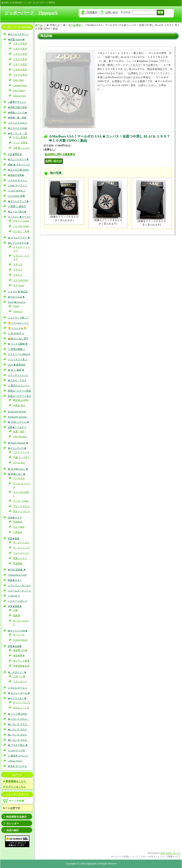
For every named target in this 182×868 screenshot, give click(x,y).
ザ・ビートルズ (21, 542)
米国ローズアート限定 (19, 391)
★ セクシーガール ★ (19, 693)
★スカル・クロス (17, 380)
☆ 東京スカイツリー (19, 385)
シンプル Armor (21, 226)
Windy (16, 306)
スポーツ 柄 (19, 676)
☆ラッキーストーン (18, 375)
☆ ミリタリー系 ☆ (18, 359)
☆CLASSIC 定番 (16, 196)
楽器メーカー (20, 558)
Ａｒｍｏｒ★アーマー (19, 217)
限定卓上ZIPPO (21, 400)
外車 (15, 610)
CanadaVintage (20, 85)
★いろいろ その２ (19, 724)
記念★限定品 (15, 154)
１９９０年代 (20, 75)
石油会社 (18, 522)
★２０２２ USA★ (17, 128)
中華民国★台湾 (21, 666)
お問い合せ (111, 12)
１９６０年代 (20, 59)
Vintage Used (19, 96)
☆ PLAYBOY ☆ (16, 333)
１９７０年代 (20, 64)
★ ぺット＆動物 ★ (18, 344)
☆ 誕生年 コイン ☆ (18, 756)
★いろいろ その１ (19, 719)
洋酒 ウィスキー (22, 457)
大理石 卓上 (19, 405)
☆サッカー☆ (20, 681)
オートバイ (19, 635)
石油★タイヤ (15, 518)
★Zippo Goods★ (16, 297)
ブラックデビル (21, 506)
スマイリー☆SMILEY (19, 354)
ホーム (39, 25)
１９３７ (18, 270)
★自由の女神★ (16, 175)
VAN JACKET (20, 436)
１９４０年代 (20, 49)
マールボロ (19, 478)
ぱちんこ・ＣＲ (21, 708)
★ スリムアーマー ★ (19, 238)
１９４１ (18, 275)
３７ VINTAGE (21, 280)
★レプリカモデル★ (18, 243)
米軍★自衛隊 (15, 646)
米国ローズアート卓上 (19, 396)
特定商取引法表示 (16, 817)
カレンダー (13, 824)
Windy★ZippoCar (17, 302)
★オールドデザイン (18, 34)
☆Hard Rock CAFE (17, 575)
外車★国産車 (15, 606)
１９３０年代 (20, 43)
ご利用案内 (91, 12)
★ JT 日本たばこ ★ (18, 469)
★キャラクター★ (17, 698)
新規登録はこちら (16, 781)
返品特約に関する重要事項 (60, 154)
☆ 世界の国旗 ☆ (17, 349)
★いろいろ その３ (17, 729)
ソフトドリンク (21, 452)
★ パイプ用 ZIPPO (17, 714)
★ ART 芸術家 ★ (17, 570)
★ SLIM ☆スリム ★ (18, 422)
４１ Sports (19, 285)
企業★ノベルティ (17, 427)
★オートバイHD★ (18, 631)
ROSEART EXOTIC (18, 417)
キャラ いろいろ (22, 702)
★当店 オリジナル (17, 766)
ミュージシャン (21, 553)
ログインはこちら (16, 787)
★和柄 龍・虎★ (17, 118)
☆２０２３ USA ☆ (18, 123)
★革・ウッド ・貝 (17, 133)
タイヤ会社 (19, 527)
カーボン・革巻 (21, 231)
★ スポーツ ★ (17, 672)
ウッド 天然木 (20, 143)
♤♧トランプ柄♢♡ (18, 318)
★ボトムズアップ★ (18, 201)
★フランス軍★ (21, 661)
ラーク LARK (21, 501)
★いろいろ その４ (17, 735)
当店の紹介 (13, 830)
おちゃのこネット (171, 853)
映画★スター (15, 580)
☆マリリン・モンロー (19, 585)
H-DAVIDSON (20, 640)
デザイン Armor (21, 221)
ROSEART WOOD (17, 412)
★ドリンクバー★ (17, 448)
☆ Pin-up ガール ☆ (18, 688)
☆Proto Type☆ (15, 761)
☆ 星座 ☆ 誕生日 (17, 206)
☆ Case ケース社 (16, 750)
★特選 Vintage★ (16, 39)
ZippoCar (18, 311)
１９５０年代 (20, 54)
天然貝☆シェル (21, 148)
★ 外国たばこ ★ (17, 474)
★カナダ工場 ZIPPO (18, 170)
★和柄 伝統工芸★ (17, 107)
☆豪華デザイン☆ (17, 102)
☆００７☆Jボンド (18, 601)
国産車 (17, 615)
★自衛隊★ (19, 655)
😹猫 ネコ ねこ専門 (18, 338)
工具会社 (18, 532)
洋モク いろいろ (22, 511)
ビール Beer (19, 463)
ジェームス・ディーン (19, 591)
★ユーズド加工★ (17, 211)
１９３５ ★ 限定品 (18, 292)
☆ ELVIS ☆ (14, 596)
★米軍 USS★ (20, 650)
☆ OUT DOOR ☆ (17, 191)
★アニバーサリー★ (18, 159)
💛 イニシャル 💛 (17, 328)
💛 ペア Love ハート (18, 323)
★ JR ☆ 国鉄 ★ (16, 370)
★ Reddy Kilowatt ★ (18, 443)
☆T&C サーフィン (17, 185)
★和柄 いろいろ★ (17, 112)
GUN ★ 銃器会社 (17, 365)
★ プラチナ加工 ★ (18, 745)
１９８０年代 (20, 70)
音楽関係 (18, 563)
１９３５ (18, 264)
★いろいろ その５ (19, 740)
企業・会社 (19, 431)
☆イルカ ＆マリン (17, 180)
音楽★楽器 (14, 538)
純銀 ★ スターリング (19, 165)
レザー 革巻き (20, 137)
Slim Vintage (19, 90)
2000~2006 (18, 80)
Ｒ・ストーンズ (21, 548)
